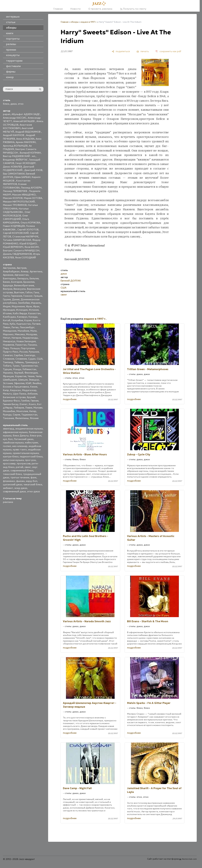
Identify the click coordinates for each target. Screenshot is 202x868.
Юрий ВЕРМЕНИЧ (13, 247)
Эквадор (34, 380)
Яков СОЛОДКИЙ (25, 257)
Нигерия (16, 338)
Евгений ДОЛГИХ (71, 281)
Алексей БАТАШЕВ (24, 121)
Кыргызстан (24, 324)
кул (5, 439)
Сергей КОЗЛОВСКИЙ (16, 233)
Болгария (17, 282)
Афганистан (21, 275)
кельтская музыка (13, 460)
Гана (36, 292)
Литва (15, 327)
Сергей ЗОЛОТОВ (28, 230)
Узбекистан (29, 369)
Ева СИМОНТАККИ (14, 174)
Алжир (25, 271)
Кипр (6, 390)
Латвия (36, 324)
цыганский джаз (13, 484)
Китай (7, 320)
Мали (33, 331)
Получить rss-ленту (133, 9)
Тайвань (19, 362)
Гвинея (35, 401)
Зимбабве (24, 303)
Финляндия (31, 373)
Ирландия (9, 310)
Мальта (7, 394)
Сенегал (8, 355)
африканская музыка (15, 432)
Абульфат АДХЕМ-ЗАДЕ (26, 114)
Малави (38, 408)
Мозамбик (9, 411)
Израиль (36, 303)
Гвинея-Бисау (11, 404)
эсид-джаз (21, 488)
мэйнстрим (31, 443)
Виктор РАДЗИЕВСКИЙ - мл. (19, 156)
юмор (10, 77)
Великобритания (24, 285)
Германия (17, 296)
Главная (58, 9)
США (40, 359)
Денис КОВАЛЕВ (12, 167)
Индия (7, 306)
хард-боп (32, 481)
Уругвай (19, 373)
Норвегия (8, 345)
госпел (7, 446)
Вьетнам (19, 292)
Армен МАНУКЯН (26, 142)
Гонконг (28, 296)
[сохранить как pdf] (168, 51)
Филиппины (22, 418)
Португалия (28, 348)
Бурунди (8, 285)
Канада (33, 317)
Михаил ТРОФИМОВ (15, 205)
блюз (6, 104)
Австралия (9, 268)
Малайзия (23, 331)
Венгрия (8, 289)
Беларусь (23, 278)
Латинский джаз (24, 439)
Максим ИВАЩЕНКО (24, 195)
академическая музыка (29, 429)
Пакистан (21, 345)
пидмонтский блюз (31, 457)
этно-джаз (33, 491)
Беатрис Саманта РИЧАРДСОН (21, 250)
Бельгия (34, 278)
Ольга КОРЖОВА (30, 223)
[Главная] (100, 4)
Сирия (16, 415)
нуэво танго (20, 450)
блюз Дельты (21, 436)
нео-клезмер (20, 446)
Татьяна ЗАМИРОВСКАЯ (17, 240)
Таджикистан (29, 415)
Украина (8, 373)
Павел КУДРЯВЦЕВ (14, 226)
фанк (33, 477)
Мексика (20, 334)
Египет (24, 404)
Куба (12, 324)
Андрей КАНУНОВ (14, 135)
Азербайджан (11, 271)
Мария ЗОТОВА (33, 198)
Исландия (22, 310)
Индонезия (18, 306)
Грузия (7, 299)
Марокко (8, 334)
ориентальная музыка (26, 453)
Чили (39, 376)
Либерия (19, 408)
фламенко (9, 481)
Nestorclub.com (189, 859)
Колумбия (17, 320)
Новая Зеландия (26, 341)
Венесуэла (20, 289)
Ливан (7, 327)
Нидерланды (30, 338)
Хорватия (21, 376)
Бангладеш (10, 278)
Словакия (9, 359)
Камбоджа (9, 317)
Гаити (6, 296)
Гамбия (25, 401)
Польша (15, 348)
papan (7, 114)
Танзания (8, 418)
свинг (28, 467)
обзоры (75, 22)
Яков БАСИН (32, 247)
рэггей (19, 467)
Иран (36, 306)
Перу (6, 348)
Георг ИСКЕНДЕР (25, 163)
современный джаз (14, 491)
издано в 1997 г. (89, 22)
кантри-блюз (11, 457)
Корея (28, 320)
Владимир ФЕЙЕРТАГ (15, 160)
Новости (75, 9)
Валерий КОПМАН (30, 153)
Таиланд (8, 362)
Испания (34, 310)
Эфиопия (19, 383)
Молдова (31, 334)
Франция (8, 376)
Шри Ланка (20, 394)
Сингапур (30, 355)
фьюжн (20, 481)
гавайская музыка (13, 443)
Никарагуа (9, 341)
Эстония (8, 383)
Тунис (16, 366)
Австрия (21, 268)
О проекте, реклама (100, 9)
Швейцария (10, 380)
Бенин (6, 282)
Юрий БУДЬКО (28, 244)
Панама (32, 345)
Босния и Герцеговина (16, 387)
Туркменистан (29, 366)
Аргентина (36, 271)
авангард (8, 429)
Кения (34, 387)
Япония (34, 418)
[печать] (143, 51)
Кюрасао (15, 390)
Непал (7, 338)
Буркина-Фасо (11, 401)
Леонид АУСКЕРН (31, 188)
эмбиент (8, 488)
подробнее (70, 399)
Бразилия (29, 282)
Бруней (31, 397)
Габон (29, 292)
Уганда (17, 369)
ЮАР (29, 383)
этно (21, 104)
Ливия (29, 408)
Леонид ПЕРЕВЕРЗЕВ (15, 191)
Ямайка (37, 383)
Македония (10, 331)
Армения (8, 275)
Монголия (22, 411)
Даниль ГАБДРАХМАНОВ (17, 254)
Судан (32, 359)
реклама (8, 502)
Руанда (7, 415)
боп (10, 439)
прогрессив (24, 463)
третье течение (20, 477)
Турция (7, 369)
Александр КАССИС (15, 118)
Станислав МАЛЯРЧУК (25, 237)
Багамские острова (14, 397)
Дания (16, 299)
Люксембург (27, 327)
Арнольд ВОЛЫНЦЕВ (15, 146)
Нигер (33, 411)
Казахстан (34, 313)
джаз (14, 104)
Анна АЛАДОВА (25, 139)
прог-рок (30, 460)
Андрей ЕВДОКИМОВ (28, 132)
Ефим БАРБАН (23, 177)
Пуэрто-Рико (11, 352)
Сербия (18, 355)
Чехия (31, 376)
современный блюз (22, 470)
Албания (32, 394)
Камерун (22, 317)
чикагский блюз (33, 484)
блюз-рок (36, 436)
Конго (32, 404)
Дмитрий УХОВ (33, 170)
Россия (24, 352)
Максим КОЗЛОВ (13, 198)
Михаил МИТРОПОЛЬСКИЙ (19, 202)
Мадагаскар (29, 390)
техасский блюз (12, 474)
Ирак (29, 306)
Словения (21, 359)
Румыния (34, 352)
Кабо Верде (20, 313)
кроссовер (9, 463)
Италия (7, 313)
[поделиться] (121, 51)
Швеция (23, 380)
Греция (38, 296)
